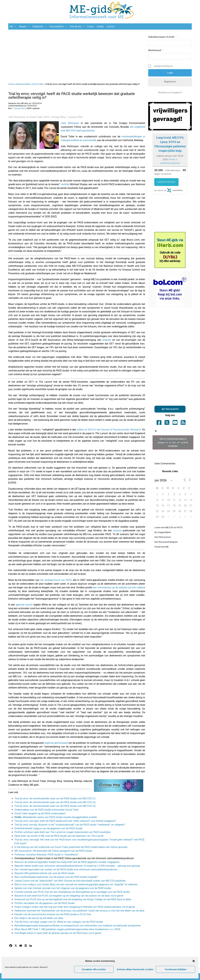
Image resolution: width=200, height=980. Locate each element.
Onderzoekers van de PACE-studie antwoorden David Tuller (47, 810)
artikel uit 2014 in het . (109, 430)
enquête (107, 340)
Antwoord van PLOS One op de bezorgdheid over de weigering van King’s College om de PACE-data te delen (73, 899)
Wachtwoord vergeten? (170, 93)
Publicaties (39, 26)
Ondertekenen (166, 182)
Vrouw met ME (162, 547)
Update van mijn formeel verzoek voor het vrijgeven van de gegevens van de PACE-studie (63, 888)
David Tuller (38, 84)
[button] (194, 961)
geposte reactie (24, 605)
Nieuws (24, 26)
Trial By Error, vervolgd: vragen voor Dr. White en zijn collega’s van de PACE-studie (59, 922)
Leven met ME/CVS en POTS (169, 527)
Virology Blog (19, 108)
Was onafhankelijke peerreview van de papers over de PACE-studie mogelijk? (56, 877)
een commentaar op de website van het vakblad (119, 587)
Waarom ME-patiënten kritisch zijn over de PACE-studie (44, 873)
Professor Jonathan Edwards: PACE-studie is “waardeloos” (47, 855)
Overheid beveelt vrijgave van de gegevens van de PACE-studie (48, 828)
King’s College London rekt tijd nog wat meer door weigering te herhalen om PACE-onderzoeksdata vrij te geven (75, 907)
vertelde (65, 184)
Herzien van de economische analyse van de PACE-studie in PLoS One (53, 914)
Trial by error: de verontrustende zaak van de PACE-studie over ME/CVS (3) (55, 806)
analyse (117, 530)
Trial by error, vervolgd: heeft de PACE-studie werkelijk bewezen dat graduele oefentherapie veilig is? (72, 96)
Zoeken (100, 26)
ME (13, 26)
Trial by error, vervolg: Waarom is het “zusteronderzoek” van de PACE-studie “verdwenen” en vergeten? (70, 825)
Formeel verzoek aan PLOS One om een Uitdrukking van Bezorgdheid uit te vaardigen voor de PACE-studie (72, 892)
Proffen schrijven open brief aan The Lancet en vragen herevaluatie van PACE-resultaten (63, 832)
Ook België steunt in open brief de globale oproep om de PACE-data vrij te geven (58, 933)
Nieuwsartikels (23, 84)
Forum (90, 26)
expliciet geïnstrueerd (56, 743)
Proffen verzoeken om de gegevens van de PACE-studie (45, 903)
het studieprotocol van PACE (56, 580)
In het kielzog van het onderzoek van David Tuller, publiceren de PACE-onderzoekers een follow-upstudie (71, 847)
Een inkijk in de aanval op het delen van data (39, 918)
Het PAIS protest (163, 537)
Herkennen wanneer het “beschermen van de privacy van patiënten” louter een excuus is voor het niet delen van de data (79, 911)
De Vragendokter (163, 532)
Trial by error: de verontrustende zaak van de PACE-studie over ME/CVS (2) (55, 802)
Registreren (170, 82)
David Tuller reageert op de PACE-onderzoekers (40, 813)
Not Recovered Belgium (166, 542)
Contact (111, 26)
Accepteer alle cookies (94, 969)
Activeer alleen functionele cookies (135, 969)
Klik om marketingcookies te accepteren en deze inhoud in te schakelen (173, 442)
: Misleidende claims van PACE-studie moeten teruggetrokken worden (56, 817)
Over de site (77, 26)
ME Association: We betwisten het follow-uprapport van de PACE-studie (53, 851)
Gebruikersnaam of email (162, 37)
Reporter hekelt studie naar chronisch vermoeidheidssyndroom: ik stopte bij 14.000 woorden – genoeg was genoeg (77, 866)
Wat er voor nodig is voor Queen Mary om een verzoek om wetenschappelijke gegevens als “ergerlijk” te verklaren (76, 884)
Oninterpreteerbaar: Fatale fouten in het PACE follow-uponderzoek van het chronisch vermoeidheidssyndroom (74, 858)
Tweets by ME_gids (173, 442)
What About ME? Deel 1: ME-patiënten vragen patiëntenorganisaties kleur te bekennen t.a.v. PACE (67, 929)
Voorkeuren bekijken (176, 969)
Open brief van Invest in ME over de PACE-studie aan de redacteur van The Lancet (59, 836)
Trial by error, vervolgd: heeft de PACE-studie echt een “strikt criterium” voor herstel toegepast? (65, 821)
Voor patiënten (58, 26)
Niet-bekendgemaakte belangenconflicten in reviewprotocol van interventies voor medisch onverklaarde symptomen (78, 926)
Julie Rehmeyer (70, 123)
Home (11, 84)
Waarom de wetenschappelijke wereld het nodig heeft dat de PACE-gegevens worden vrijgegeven (67, 862)
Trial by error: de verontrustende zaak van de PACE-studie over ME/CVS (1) (55, 798)
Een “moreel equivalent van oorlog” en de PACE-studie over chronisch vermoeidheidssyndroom (66, 870)
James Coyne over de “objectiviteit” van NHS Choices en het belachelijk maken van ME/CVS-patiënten (70, 881)
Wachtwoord (156, 50)
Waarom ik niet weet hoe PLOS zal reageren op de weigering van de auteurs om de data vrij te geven (69, 896)
